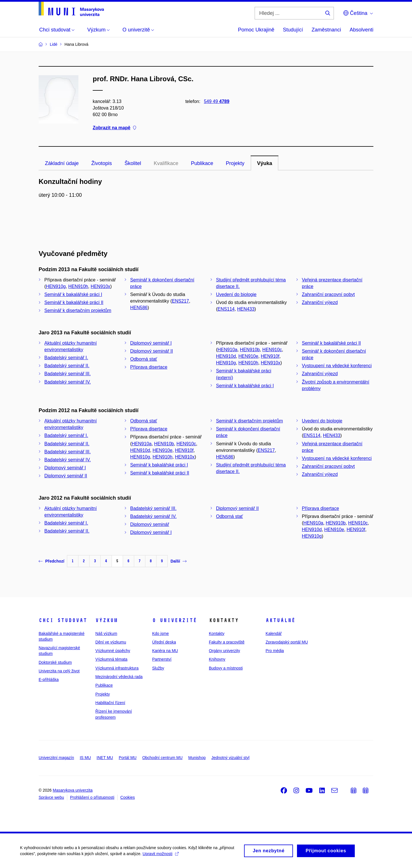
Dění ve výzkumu (111, 642)
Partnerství (162, 659)
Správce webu (51, 797)
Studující (293, 30)
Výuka (265, 163)
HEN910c (272, 350)
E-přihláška (49, 680)
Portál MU (128, 758)
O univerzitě (175, 620)
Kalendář (274, 633)
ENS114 (226, 309)
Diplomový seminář (150, 524)
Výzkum (106, 620)
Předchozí (51, 561)
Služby (158, 668)
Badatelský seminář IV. (68, 382)
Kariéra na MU (165, 651)
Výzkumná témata (111, 659)
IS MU (85, 758)
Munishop (197, 758)
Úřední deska (164, 642)
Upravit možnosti (160, 856)
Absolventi (362, 30)
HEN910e (248, 356)
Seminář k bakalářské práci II (74, 302)
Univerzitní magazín (56, 758)
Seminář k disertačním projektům (78, 310)
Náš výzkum (106, 633)
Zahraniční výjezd (320, 302)
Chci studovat (63, 620)
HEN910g (56, 286)
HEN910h (78, 286)
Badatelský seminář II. (67, 366)
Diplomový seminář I (151, 343)
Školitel (133, 163)
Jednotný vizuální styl (230, 758)
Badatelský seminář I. (66, 358)
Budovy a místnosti (226, 668)
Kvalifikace (166, 163)
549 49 (217, 101)
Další (179, 561)
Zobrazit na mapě (114, 128)
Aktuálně (280, 620)
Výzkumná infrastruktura (117, 668)
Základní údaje (62, 163)
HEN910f (270, 356)
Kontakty (217, 633)
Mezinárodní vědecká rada (119, 677)
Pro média (275, 651)
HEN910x (100, 286)
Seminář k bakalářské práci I (73, 294)
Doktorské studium (55, 662)
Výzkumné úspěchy (113, 651)
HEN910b (250, 350)
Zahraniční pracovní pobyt (328, 294)
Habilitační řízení (110, 703)
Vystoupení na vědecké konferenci (337, 366)
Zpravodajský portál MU (287, 642)
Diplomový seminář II (151, 351)
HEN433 (246, 309)
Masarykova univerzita (73, 790)
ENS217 (181, 301)
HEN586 (139, 308)
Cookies (128, 797)
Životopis (102, 163)
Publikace (202, 163)
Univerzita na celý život (59, 671)
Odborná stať (144, 359)
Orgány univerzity (224, 651)
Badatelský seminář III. (68, 374)
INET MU (105, 758)
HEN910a (227, 350)
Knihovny (217, 659)
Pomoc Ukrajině (256, 30)
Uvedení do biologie (236, 294)
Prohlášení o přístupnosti (92, 797)
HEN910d (226, 356)
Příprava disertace (149, 367)
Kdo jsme (161, 633)
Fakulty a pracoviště (227, 642)
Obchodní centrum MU (162, 758)
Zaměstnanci (326, 30)
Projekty (235, 163)
